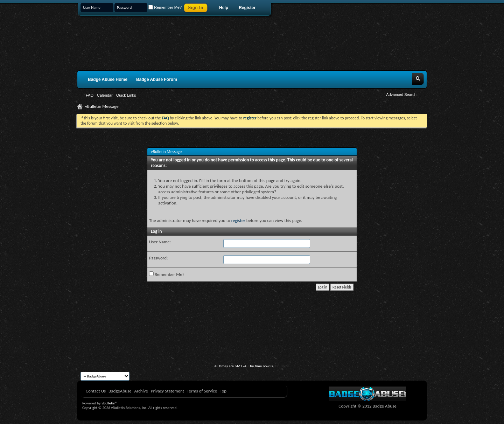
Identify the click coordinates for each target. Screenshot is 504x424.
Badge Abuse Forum (157, 79)
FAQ (90, 95)
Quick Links (126, 95)
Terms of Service (202, 391)
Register (247, 8)
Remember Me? (165, 7)
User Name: (160, 242)
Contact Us (96, 391)
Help (224, 8)
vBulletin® (109, 403)
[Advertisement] (252, 345)
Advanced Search (401, 95)
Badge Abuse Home (108, 79)
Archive (141, 391)
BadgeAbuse (120, 391)
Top (223, 391)
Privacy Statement (167, 391)
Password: (158, 258)
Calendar (105, 95)
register (238, 220)
